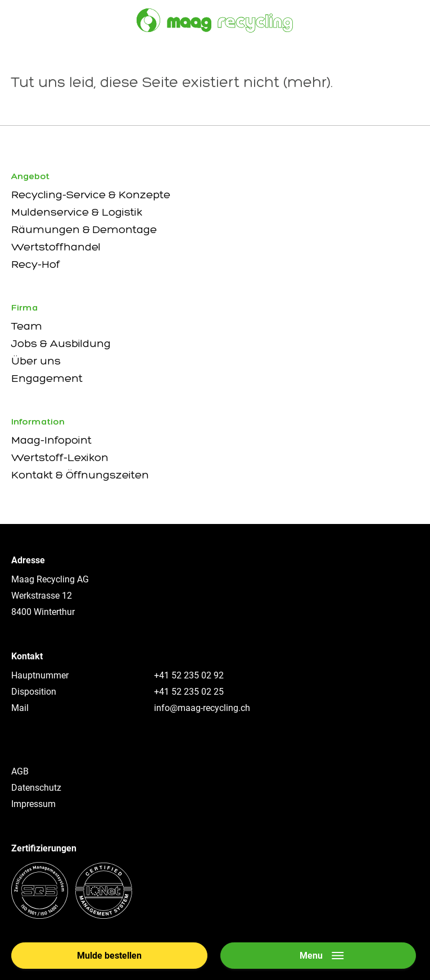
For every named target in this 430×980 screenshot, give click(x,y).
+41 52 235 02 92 (189, 675)
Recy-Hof (36, 264)
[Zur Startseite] (215, 20)
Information (38, 421)
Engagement (47, 378)
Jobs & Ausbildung (61, 343)
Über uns (36, 361)
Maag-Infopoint (51, 440)
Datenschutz (36, 788)
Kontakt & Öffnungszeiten (80, 475)
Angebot (30, 176)
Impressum (33, 804)
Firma (25, 307)
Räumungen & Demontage (84, 229)
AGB (20, 771)
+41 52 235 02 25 (189, 692)
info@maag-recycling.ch (202, 708)
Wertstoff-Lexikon (60, 457)
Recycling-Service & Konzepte (91, 194)
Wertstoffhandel (56, 247)
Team (27, 326)
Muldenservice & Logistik (77, 212)
